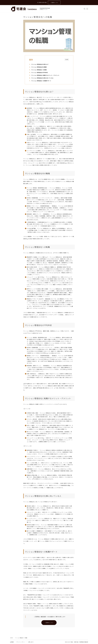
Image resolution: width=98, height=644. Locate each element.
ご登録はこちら (54, 3)
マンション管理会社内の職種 (39, 67)
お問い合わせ (31, 642)
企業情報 (12, 642)
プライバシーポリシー (21, 642)
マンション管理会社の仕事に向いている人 (42, 78)
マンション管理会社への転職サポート (41, 81)
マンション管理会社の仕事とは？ (40, 64)
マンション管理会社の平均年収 (40, 72)
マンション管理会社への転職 (39, 70)
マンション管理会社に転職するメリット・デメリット (45, 75)
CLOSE (67, 60)
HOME (12, 638)
